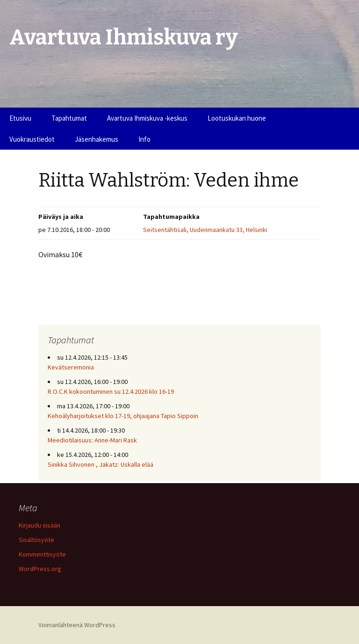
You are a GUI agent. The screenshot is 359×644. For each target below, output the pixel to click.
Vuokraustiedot (32, 139)
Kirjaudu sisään (39, 525)
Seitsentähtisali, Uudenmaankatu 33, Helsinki (205, 230)
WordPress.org (40, 569)
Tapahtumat (69, 118)
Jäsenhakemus (97, 139)
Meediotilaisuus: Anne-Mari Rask (92, 440)
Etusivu (20, 118)
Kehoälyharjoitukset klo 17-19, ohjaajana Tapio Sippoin (123, 416)
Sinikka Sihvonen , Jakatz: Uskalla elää (101, 464)
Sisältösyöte (36, 540)
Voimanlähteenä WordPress (77, 625)
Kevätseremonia (71, 367)
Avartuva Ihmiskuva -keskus (147, 118)
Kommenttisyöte (42, 554)
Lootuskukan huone (237, 118)
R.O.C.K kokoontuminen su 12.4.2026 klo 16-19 (111, 391)
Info (144, 139)
